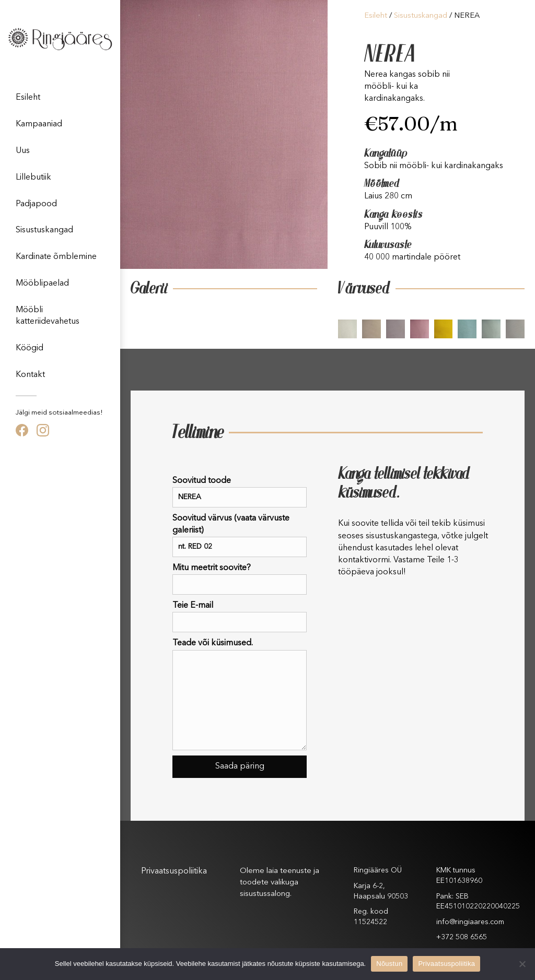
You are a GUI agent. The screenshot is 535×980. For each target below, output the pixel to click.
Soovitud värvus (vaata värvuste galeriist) (240, 536)
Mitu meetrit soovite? (240, 579)
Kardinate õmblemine (56, 257)
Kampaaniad (39, 124)
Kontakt (30, 375)
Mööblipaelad (42, 284)
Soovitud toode (240, 492)
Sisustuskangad (44, 230)
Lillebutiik (33, 178)
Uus (23, 151)
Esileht (28, 98)
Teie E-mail (240, 617)
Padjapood (36, 204)
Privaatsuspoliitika (174, 871)
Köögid (30, 348)
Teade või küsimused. (240, 694)
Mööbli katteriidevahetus (48, 316)
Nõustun (389, 964)
